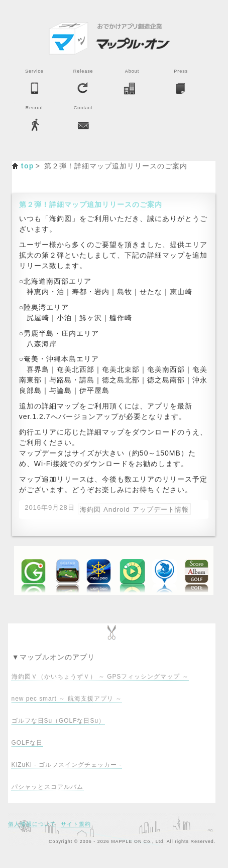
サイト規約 (76, 824)
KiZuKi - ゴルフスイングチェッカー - (67, 765)
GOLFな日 (27, 743)
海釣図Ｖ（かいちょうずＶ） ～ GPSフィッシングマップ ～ (100, 677)
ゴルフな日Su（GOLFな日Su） (58, 721)
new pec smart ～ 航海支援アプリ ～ (67, 699)
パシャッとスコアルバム (47, 787)
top (28, 166)
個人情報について (32, 824)
